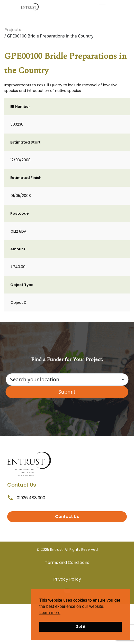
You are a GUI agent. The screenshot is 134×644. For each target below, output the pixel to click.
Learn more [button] (50, 613)
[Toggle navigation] (102, 7)
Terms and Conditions (67, 562)
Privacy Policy (67, 579)
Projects (13, 30)
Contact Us (67, 517)
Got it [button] (81, 627)
